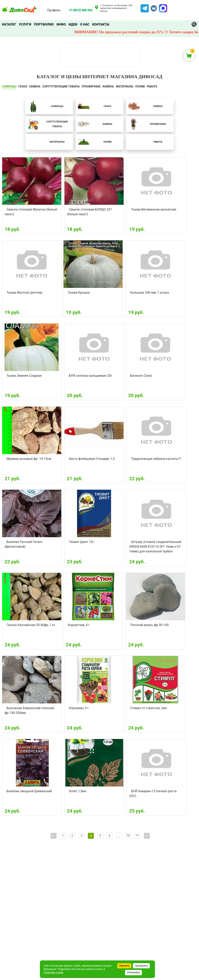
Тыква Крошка (79, 293)
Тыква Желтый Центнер (25, 293)
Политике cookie (53, 972)
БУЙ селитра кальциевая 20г (90, 376)
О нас (85, 24)
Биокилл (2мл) (141, 376)
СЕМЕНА (35, 86)
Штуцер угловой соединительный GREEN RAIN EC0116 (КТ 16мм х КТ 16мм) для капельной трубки (155, 547)
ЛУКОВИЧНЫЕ (91, 86)
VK (152, 7)
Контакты (101, 24)
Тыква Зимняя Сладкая (24, 376)
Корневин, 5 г (79, 708)
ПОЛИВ (140, 86)
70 (128, 836)
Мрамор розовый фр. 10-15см (29, 459)
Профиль (54, 10)
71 (137, 836)
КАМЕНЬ (108, 86)
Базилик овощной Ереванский (29, 791)
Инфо (61, 24)
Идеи (73, 24)
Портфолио (44, 24)
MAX (162, 7)
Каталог (9, 24)
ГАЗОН (23, 86)
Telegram (145, 7)
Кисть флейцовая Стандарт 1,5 (92, 459)
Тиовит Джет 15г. (82, 542)
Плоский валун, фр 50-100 (149, 625)
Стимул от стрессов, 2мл (149, 708)
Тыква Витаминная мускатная (154, 209)
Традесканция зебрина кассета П (156, 459)
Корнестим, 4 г (79, 625)
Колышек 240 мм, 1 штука (149, 293)
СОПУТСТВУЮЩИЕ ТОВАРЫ (61, 86)
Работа (152, 86)
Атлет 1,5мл (78, 791)
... (119, 836)
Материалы (125, 86)
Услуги (25, 24)
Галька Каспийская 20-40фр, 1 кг (31, 625)
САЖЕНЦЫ (9, 86)
